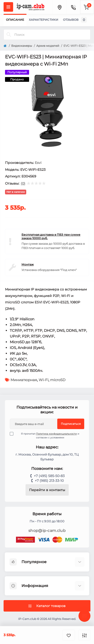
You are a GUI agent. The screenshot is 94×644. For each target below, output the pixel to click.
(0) (23, 183)
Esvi (38, 163)
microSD (58, 380)
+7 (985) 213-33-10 (49, 481)
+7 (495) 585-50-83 (49, 476)
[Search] (9, 35)
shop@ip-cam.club (47, 531)
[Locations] (59, 7)
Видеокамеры (22, 46)
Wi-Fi (44, 380)
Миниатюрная (24, 380)
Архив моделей (48, 46)
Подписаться (71, 424)
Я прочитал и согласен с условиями (47, 436)
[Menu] (8, 7)
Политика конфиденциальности (56, 434)
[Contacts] (73, 7)
